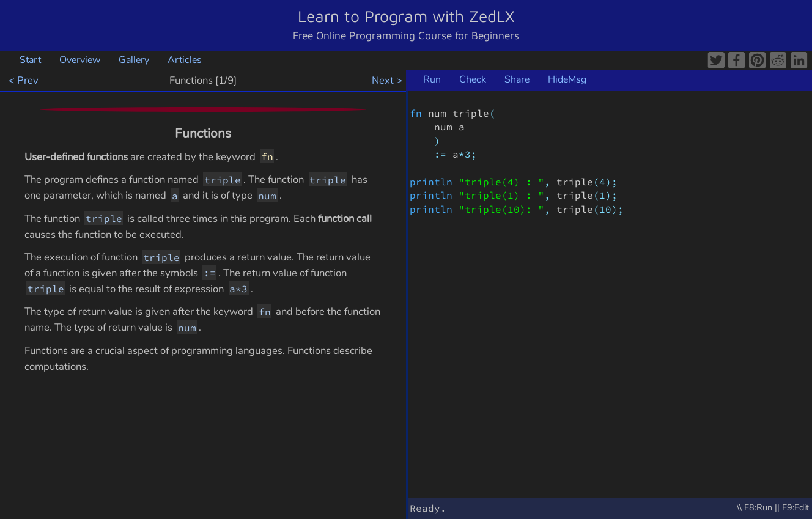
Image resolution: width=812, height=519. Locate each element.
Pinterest (758, 60)
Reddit (779, 60)
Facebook (737, 60)
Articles (185, 60)
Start (30, 60)
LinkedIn (800, 60)
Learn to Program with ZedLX (406, 16)
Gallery (134, 60)
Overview (80, 60)
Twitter (717, 60)
